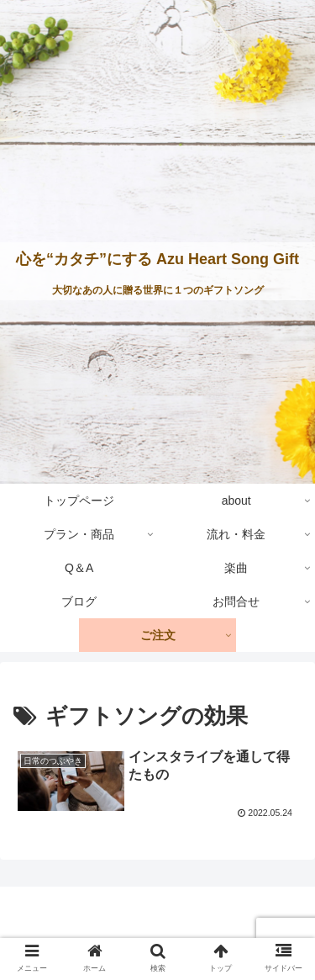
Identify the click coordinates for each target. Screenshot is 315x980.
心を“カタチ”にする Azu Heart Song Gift (157, 259)
